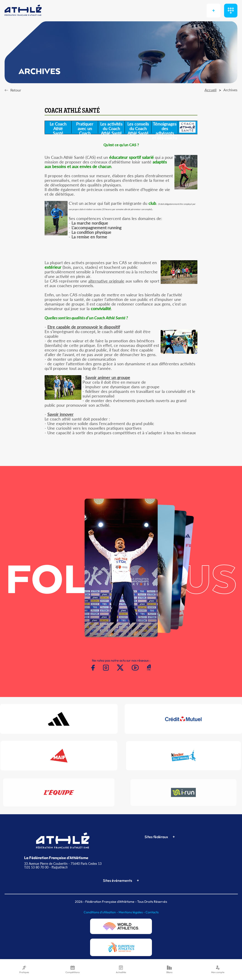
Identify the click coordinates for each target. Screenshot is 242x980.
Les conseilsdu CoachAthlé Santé (138, 127)
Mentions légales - (132, 912)
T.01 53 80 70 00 (36, 867)
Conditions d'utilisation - (101, 912)
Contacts (152, 912)
